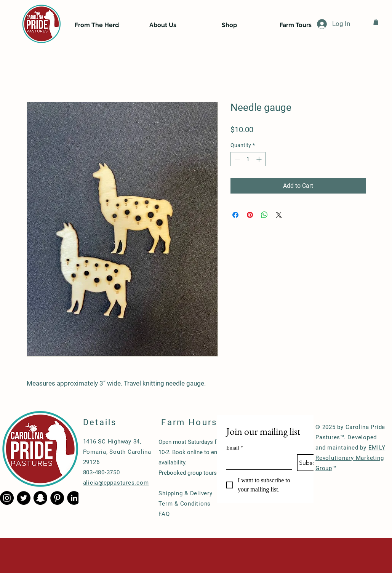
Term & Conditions (185, 504)
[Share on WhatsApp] (264, 215)
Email (235, 448)
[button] (376, 22)
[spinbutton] (248, 159)
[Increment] (260, 159)
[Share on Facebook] (235, 215)
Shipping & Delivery (185, 493)
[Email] (257, 462)
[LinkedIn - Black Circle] (74, 498)
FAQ (164, 514)
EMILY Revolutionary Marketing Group (350, 458)
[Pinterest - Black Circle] (57, 498)
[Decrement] (236, 159)
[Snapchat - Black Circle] (40, 498)
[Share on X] (279, 215)
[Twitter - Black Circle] (24, 498)
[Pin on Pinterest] (250, 215)
